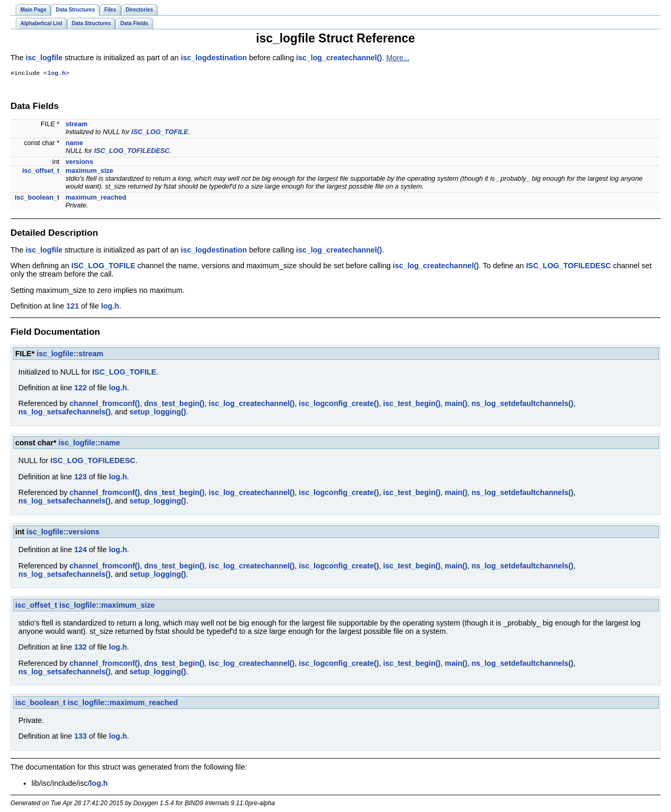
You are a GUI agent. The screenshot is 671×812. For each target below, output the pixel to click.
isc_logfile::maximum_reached (123, 704)
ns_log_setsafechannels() (64, 413)
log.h (56, 74)
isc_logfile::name (89, 444)
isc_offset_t (41, 172)
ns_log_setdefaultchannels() (523, 404)
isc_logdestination (214, 58)
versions (79, 163)
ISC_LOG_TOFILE (160, 133)
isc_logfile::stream (70, 355)
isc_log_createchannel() (339, 58)
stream (77, 125)
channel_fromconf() (105, 404)
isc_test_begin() (412, 404)
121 (72, 307)
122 (80, 389)
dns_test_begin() (174, 404)
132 (80, 648)
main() (456, 404)
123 (80, 478)
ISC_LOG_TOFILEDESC (132, 152)
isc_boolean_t (37, 198)
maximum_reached (96, 198)
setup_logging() (158, 413)
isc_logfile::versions (63, 533)
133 (80, 737)
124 (80, 551)
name (74, 144)
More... (398, 58)
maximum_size (89, 172)
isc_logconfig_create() (339, 404)
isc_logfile (44, 58)
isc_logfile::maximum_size (107, 606)
